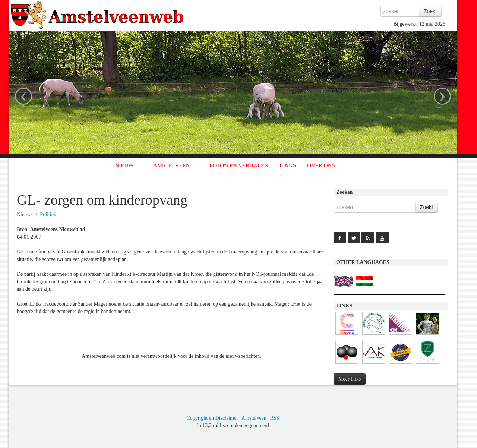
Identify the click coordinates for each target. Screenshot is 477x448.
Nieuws (25, 214)
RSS (275, 418)
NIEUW (124, 165)
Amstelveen (254, 418)
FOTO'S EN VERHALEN (239, 165)
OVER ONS (321, 165)
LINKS (288, 165)
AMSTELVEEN (172, 165)
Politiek (48, 214)
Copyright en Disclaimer (212, 418)
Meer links (350, 379)
